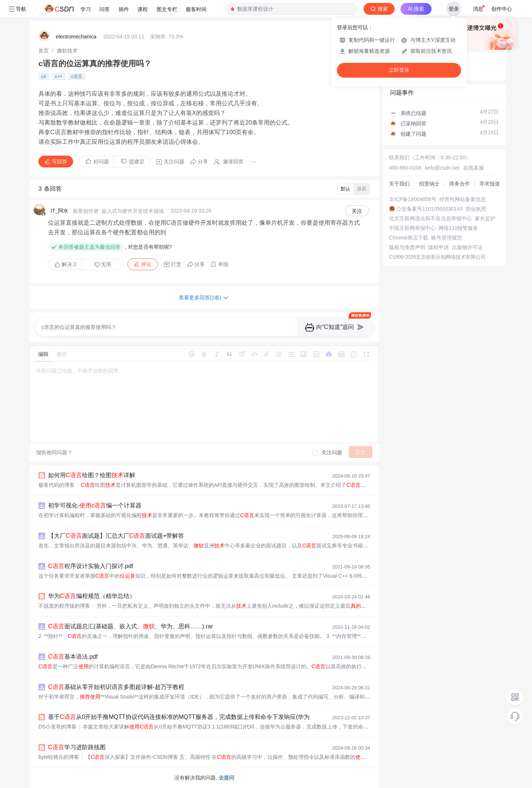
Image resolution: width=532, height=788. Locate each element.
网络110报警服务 (458, 228)
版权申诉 (439, 247)
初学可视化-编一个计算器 (95, 505)
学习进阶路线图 (77, 747)
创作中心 (502, 9)
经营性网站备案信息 (463, 199)
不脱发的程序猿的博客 (64, 606)
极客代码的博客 (57, 485)
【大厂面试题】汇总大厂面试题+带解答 (116, 536)
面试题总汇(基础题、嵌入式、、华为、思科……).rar (130, 626)
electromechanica (76, 37)
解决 (65, 264)
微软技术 (67, 51)
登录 (454, 9)
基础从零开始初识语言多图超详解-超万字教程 (116, 687)
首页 (44, 51)
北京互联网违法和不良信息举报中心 (430, 218)
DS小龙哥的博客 (57, 727)
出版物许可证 (467, 247)
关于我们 (399, 184)
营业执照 (476, 209)
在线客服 (474, 168)
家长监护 (485, 218)
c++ (59, 77)
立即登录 (399, 70)
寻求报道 (490, 184)
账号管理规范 (447, 238)
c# (44, 77)
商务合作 (460, 184)
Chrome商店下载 (409, 238)
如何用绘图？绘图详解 (92, 475)
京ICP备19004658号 (413, 199)
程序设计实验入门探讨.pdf (91, 566)
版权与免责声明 (407, 247)
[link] (44, 51)
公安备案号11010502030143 (429, 209)
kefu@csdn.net (442, 168)
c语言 (77, 77)
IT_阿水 (59, 211)
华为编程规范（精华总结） (92, 596)
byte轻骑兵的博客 (59, 757)
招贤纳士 (429, 184)
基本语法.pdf (73, 657)
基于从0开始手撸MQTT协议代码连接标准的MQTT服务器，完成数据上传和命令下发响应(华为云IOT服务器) (197, 717)
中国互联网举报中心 (412, 228)
